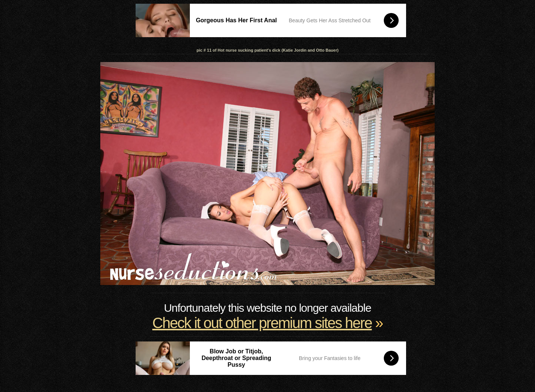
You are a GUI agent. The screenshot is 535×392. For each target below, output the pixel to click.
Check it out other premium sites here (262, 323)
